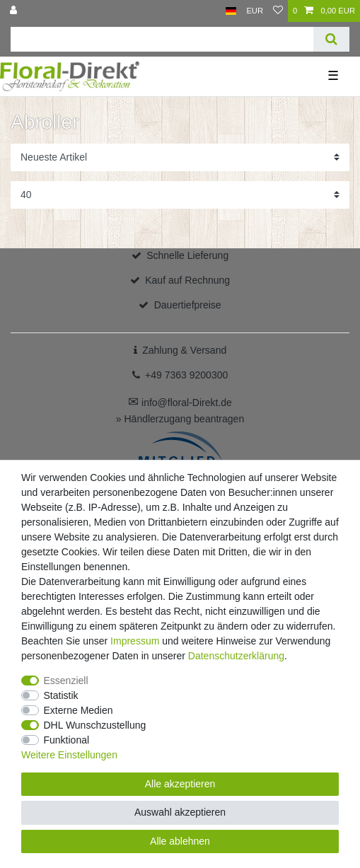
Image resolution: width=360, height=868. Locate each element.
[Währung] (255, 11)
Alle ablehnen (180, 841)
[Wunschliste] (278, 11)
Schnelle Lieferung (187, 255)
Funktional (67, 740)
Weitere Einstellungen (69, 755)
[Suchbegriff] (162, 39)
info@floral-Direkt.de (180, 403)
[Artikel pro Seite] (180, 195)
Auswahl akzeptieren (180, 812)
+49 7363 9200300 (186, 375)
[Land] (231, 11)
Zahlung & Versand (184, 350)
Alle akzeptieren (180, 784)
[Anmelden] (15, 11)
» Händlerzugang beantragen (180, 419)
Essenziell (66, 681)
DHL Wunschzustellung (95, 725)
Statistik (61, 695)
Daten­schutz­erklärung (236, 656)
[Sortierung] (180, 157)
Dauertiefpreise (188, 305)
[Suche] (331, 39)
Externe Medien (79, 710)
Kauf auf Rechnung (187, 280)
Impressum (135, 641)
